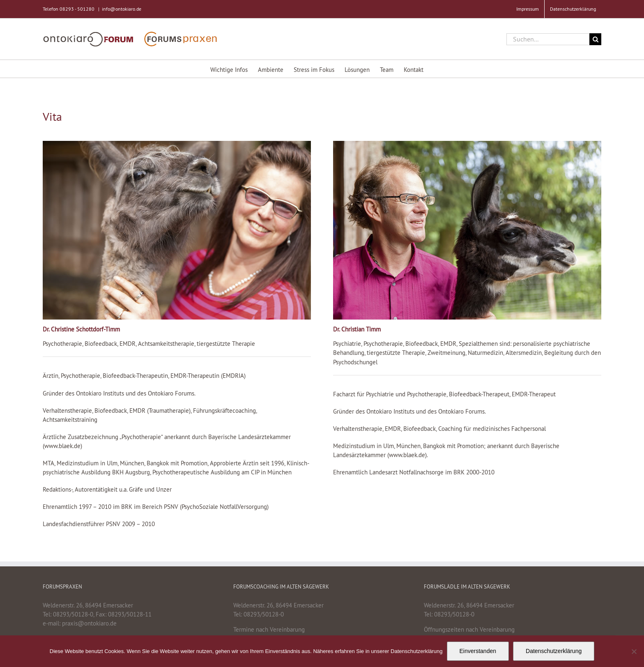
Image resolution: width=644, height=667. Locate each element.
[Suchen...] (548, 39)
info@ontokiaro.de (122, 9)
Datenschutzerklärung (554, 651)
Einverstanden (478, 651)
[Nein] (634, 651)
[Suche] (595, 39)
